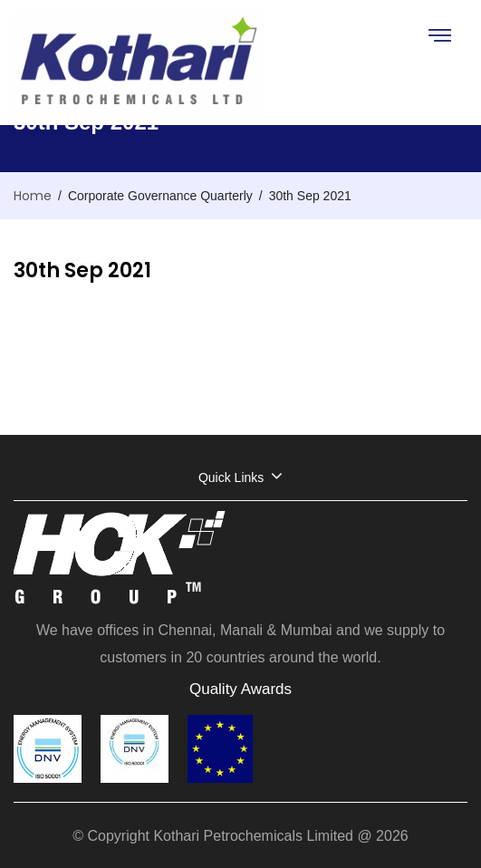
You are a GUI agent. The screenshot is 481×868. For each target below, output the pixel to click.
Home (33, 196)
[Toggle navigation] (439, 35)
